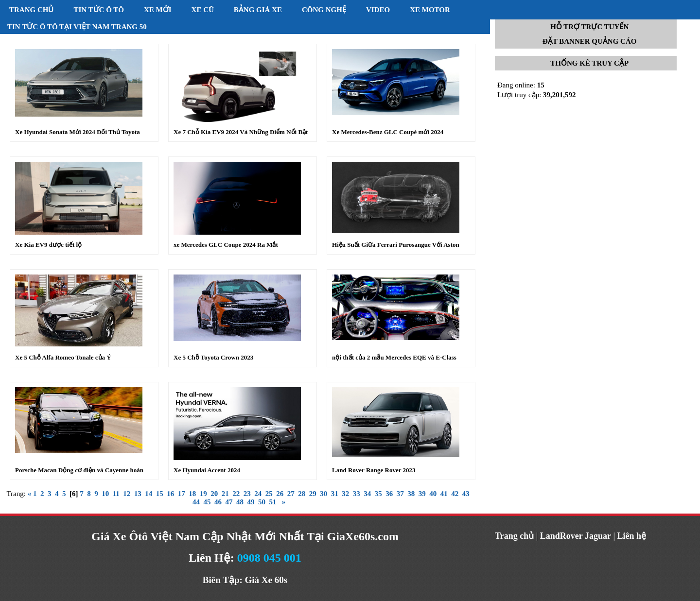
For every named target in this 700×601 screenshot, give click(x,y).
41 (444, 494)
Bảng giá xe (258, 10)
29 (313, 494)
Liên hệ (632, 536)
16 (170, 494)
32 (345, 494)
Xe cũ (203, 10)
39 (422, 494)
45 (207, 502)
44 (196, 502)
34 (367, 494)
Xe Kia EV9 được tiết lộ (48, 245)
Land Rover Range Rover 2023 (374, 470)
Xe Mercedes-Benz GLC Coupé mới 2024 (388, 132)
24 (258, 494)
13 (138, 494)
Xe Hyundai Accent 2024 (207, 470)
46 (218, 502)
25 (269, 494)
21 (225, 494)
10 (105, 494)
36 (389, 494)
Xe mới (158, 10)
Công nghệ (324, 10)
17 (182, 494)
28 (302, 494)
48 (240, 502)
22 (236, 494)
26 (280, 494)
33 (357, 494)
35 (378, 494)
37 (400, 494)
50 (262, 502)
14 (149, 494)
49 (251, 502)
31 (335, 494)
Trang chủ (31, 10)
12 (127, 494)
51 (272, 502)
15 (160, 494)
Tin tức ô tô (99, 10)
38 (411, 494)
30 (324, 494)
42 (455, 494)
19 (203, 494)
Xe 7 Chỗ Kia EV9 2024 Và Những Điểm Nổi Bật (241, 132)
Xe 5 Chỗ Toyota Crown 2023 (213, 357)
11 (116, 494)
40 (433, 494)
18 (192, 494)
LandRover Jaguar (576, 536)
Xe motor (430, 10)
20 (214, 494)
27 (291, 494)
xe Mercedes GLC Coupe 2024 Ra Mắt (226, 245)
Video (378, 10)
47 (229, 502)
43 (466, 494)
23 (247, 494)
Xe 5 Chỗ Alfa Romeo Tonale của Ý (63, 357)
